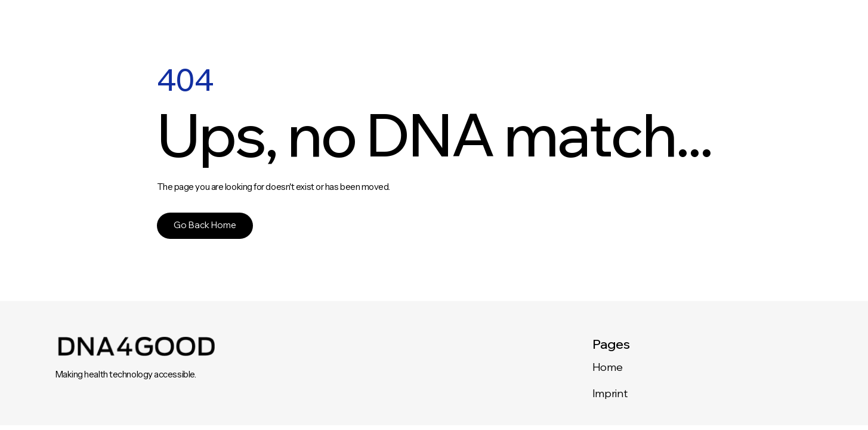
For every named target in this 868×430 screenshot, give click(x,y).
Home (608, 367)
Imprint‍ (610, 393)
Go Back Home (205, 225)
